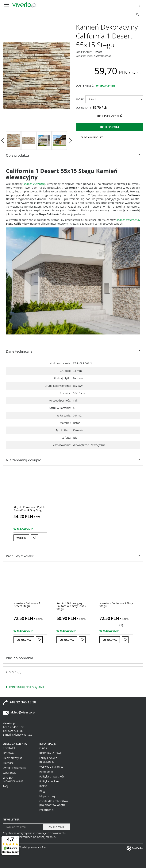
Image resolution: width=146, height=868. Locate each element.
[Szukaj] (138, 14)
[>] (70, 141)
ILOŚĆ (80, 99)
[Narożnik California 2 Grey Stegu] (116, 605)
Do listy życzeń (110, 116)
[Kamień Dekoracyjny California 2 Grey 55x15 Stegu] (71, 606)
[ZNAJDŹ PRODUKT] (69, 14)
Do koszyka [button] (24, 640)
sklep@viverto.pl (23, 712)
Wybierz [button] (21, 538)
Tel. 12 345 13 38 (13, 727)
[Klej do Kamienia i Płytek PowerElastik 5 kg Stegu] (29, 509)
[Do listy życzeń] (35, 538)
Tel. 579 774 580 (13, 731)
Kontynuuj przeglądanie (25, 687)
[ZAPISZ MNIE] (57, 827)
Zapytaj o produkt (92, 137)
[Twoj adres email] (23, 827)
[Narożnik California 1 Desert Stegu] (27, 605)
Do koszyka (110, 127)
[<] (3, 141)
